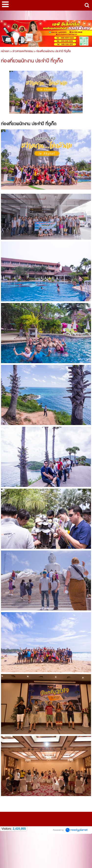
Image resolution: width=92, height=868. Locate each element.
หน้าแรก (5, 51)
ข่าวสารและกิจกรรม (23, 51)
